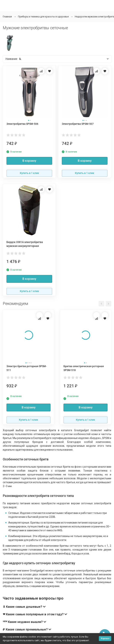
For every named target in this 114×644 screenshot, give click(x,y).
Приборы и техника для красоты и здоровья (43, 17)
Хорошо (105, 638)
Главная (7, 17)
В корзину (29, 161)
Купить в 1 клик (29, 173)
